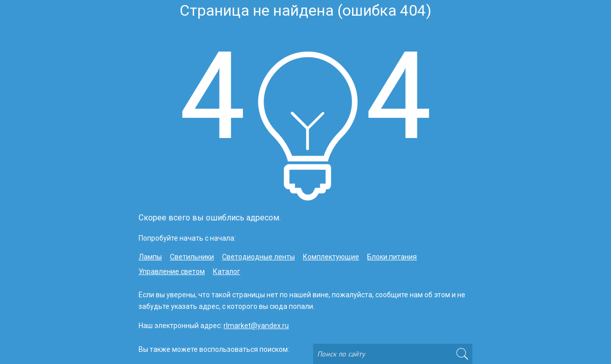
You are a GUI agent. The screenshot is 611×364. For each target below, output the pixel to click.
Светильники (192, 257)
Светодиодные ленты (258, 257)
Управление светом (172, 271)
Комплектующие (331, 257)
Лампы (150, 257)
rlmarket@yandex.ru (256, 326)
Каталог (227, 271)
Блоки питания (392, 257)
